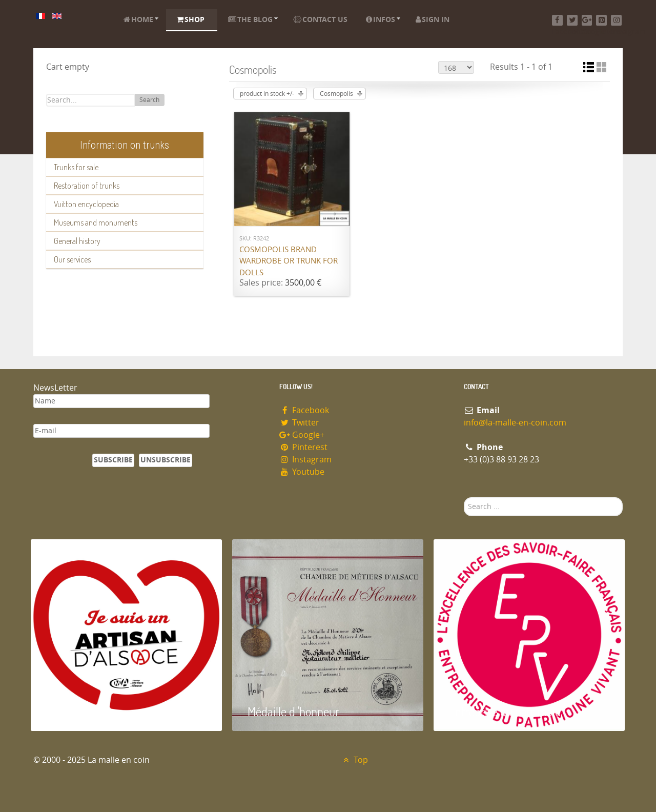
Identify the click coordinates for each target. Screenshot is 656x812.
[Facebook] (557, 20)
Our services (72, 259)
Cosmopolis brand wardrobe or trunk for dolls (289, 261)
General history (77, 241)
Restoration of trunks (87, 186)
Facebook (304, 410)
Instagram (305, 460)
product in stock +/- (267, 94)
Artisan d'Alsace (83, 711)
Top (354, 760)
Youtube (302, 472)
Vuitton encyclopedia (86, 204)
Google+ (302, 435)
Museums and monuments (96, 222)
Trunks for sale (76, 167)
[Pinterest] (601, 20)
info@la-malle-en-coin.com (515, 423)
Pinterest (303, 447)
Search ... (464, 498)
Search (149, 100)
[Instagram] (616, 20)
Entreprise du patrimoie (505, 711)
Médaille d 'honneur (293, 711)
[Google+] (587, 20)
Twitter (299, 423)
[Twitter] (572, 20)
